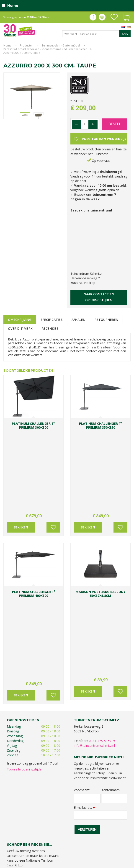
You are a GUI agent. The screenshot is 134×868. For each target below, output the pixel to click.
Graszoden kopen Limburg (65, 847)
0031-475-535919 (102, 576)
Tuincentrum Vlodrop (99, 838)
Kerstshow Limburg (61, 842)
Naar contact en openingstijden (99, 297)
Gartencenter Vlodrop (33, 842)
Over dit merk (20, 328)
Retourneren (106, 320)
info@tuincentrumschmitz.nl (94, 581)
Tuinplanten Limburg (71, 838)
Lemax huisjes (105, 842)
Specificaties (52, 320)
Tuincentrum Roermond (67, 851)
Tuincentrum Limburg (38, 833)
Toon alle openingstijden (25, 605)
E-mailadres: (84, 643)
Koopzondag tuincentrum (70, 833)
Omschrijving (20, 320)
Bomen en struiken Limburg (38, 838)
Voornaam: (82, 626)
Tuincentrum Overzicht (116, 863)
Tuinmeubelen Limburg (99, 847)
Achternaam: (111, 626)
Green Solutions (89, 863)
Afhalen (79, 320)
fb (93, 17)
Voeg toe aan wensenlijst (53, 445)
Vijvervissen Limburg (33, 847)
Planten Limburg (98, 833)
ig (102, 17)
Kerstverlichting (85, 842)
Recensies (50, 328)
